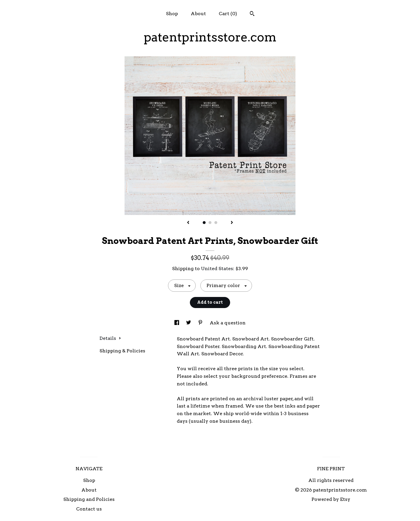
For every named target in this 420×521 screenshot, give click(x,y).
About (198, 14)
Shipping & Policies (122, 351)
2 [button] (210, 223)
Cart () (228, 14)
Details (110, 338)
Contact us (89, 509)
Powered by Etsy (331, 499)
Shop (172, 14)
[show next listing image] (232, 223)
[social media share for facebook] (177, 323)
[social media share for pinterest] (201, 323)
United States (217, 269)
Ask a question (228, 323)
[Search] (252, 14)
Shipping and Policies (89, 499)
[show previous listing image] (188, 223)
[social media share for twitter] (189, 323)
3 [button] (216, 223)
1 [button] (204, 223)
